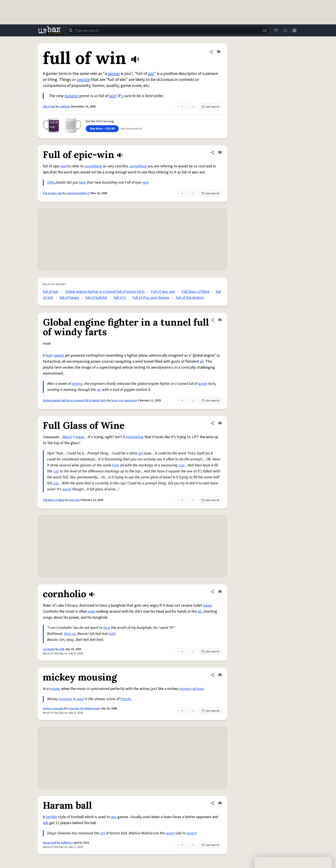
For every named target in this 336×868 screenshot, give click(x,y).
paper (207, 605)
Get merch (210, 107)
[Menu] (294, 30)
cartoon (197, 689)
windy (203, 384)
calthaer (65, 107)
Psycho (126, 699)
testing (77, 384)
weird (67, 489)
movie (54, 689)
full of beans (69, 298)
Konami (71, 96)
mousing (66, 699)
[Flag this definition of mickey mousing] (220, 675)
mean (80, 437)
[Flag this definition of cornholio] (220, 592)
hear (82, 182)
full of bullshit (96, 298)
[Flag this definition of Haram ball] (220, 803)
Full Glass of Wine (195, 292)
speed (59, 355)
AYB (62, 649)
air (202, 361)
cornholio (49, 649)
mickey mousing (53, 709)
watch (192, 833)
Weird (67, 437)
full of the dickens (190, 298)
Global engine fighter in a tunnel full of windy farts (105, 292)
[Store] (276, 30)
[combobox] (168, 30)
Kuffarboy (67, 843)
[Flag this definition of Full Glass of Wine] (220, 423)
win (151, 74)
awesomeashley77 (78, 193)
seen (92, 611)
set (140, 453)
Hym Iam (75, 500)
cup (181, 465)
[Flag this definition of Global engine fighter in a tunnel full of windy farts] (220, 320)
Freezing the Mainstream (84, 709)
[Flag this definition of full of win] (219, 52)
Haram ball (49, 843)
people (83, 80)
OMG (51, 182)
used (80, 699)
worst (170, 833)
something (93, 166)
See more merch (131, 129)
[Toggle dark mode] (285, 30)
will (46, 823)
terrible (51, 817)
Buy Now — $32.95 (102, 129)
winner (114, 74)
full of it (120, 298)
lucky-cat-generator (124, 401)
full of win (49, 107)
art (102, 833)
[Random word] (264, 30)
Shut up (70, 634)
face (107, 628)
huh (112, 634)
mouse (185, 689)
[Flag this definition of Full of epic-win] (220, 152)
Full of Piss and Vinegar (151, 298)
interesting (135, 437)
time (116, 465)
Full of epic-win (52, 193)
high (49, 355)
